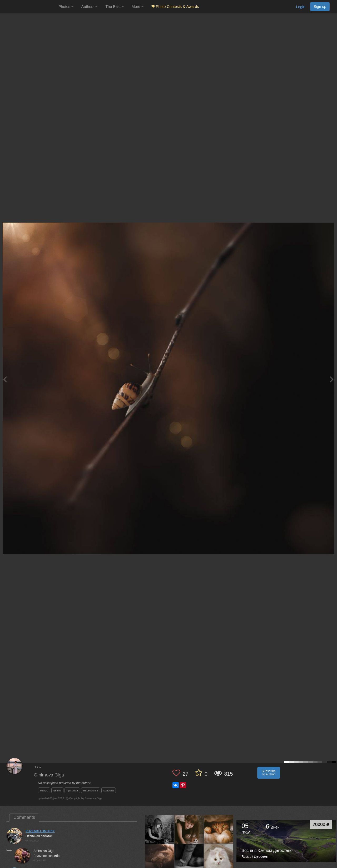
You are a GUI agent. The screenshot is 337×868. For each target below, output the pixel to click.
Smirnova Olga (49, 775)
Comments (24, 817)
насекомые (91, 790)
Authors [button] (90, 7)
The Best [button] (115, 7)
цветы (58, 790)
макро (44, 790)
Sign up (320, 7)
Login (301, 7)
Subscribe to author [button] (269, 773)
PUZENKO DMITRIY (40, 831)
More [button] (138, 7)
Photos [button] (66, 7)
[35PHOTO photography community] (29, 7)
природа (72, 790)
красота (109, 790)
